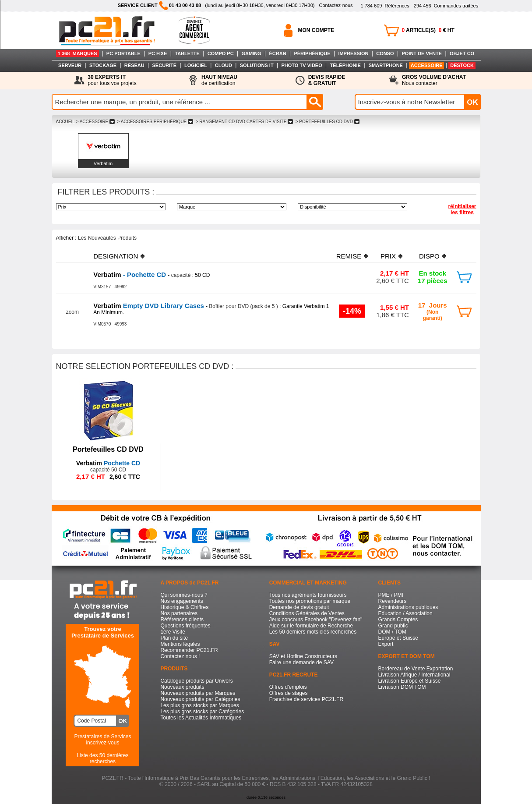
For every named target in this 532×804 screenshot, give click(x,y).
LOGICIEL (196, 65)
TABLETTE (187, 53)
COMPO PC (221, 53)
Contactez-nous (336, 5)
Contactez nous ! (180, 656)
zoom (72, 312)
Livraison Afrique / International (414, 675)
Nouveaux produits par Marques (198, 693)
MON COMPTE (316, 30)
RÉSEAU (134, 65)
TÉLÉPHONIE (345, 65)
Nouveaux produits (182, 687)
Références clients (182, 620)
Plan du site (174, 638)
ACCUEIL (65, 122)
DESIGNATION (116, 256)
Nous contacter (434, 80)
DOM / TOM (392, 632)
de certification (219, 80)
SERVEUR (70, 65)
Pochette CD (108, 463)
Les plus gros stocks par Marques (199, 705)
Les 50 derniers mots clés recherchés (313, 632)
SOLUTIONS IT (257, 65)
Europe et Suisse (398, 638)
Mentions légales (180, 644)
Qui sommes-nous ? (184, 595)
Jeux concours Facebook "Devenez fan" (316, 620)
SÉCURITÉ (165, 65)
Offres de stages (289, 693)
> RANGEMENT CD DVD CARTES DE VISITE (244, 122)
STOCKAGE (103, 65)
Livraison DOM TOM (402, 687)
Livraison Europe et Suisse (410, 681)
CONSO (385, 53)
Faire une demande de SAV (301, 662)
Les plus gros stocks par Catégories (202, 712)
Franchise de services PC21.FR (306, 699)
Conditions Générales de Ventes (307, 613)
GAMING (251, 53)
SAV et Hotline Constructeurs (303, 656)
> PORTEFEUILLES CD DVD (328, 122)
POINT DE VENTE (422, 53)
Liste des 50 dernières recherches (102, 758)
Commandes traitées (446, 6)
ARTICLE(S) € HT (428, 30)
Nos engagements (181, 601)
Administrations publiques (408, 607)
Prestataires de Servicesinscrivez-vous (102, 740)
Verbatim (103, 163)
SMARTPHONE (386, 65)
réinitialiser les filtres (462, 209)
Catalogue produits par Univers (196, 681)
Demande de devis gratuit (299, 607)
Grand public (393, 626)
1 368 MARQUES (78, 53)
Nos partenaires (179, 613)
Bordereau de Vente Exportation (416, 669)
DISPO (429, 256)
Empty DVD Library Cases (150, 306)
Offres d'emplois (288, 687)
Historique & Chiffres (184, 607)
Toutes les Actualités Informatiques (201, 718)
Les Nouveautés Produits (107, 238)
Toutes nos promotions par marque (310, 601)
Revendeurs (393, 601)
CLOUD (224, 65)
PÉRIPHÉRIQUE (312, 53)
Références (385, 6)
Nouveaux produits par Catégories (200, 699)
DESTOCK (462, 65)
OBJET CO (462, 53)
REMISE (349, 256)
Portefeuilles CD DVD (108, 449)
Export (386, 644)
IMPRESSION (353, 53)
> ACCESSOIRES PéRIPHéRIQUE (155, 122)
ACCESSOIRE (427, 65)
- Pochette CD (130, 274)
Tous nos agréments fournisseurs (308, 595)
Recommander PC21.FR (189, 650)
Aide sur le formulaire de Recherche (311, 626)
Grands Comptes (398, 620)
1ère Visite (173, 632)
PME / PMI (391, 595)
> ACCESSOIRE (95, 122)
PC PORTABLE (123, 53)
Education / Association (405, 613)
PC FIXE (158, 53)
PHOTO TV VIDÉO (301, 65)
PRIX (388, 256)
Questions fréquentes (185, 626)
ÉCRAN (278, 53)
